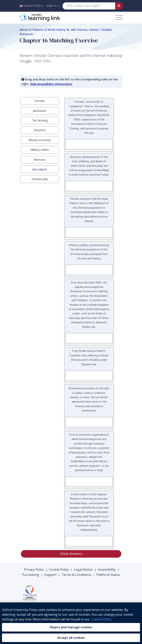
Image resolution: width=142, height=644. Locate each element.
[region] (71, 623)
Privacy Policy (34, 570)
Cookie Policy (59, 570)
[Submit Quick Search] (119, 6)
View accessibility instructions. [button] (51, 84)
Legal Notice (83, 570)
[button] (33, 6)
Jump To (53, 6)
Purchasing (31, 575)
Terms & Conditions (76, 575)
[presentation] (40, 101)
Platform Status (108, 575)
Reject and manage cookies (71, 627)
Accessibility (107, 570)
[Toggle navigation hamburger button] (119, 18)
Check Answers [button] (71, 554)
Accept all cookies (71, 638)
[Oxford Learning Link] (49, 18)
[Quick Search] (89, 6)
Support (50, 575)
